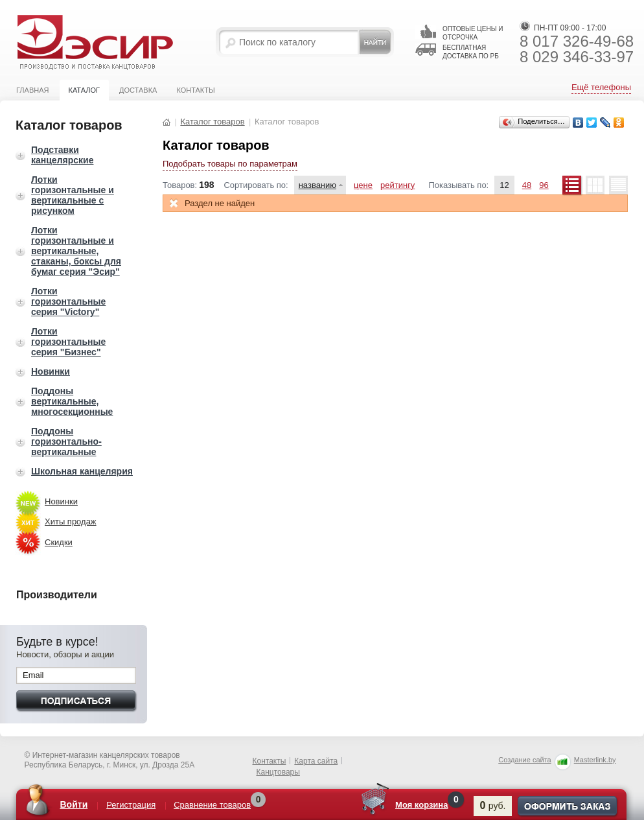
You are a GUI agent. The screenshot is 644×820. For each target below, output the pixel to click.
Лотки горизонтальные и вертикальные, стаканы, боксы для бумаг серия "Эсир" (76, 251)
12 (504, 185)
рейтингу (397, 185)
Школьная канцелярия (82, 471)
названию (317, 185)
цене (363, 185)
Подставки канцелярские (62, 155)
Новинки (51, 371)
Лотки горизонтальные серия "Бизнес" (68, 342)
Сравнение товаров (212, 805)
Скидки (59, 542)
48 (527, 185)
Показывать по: (458, 185)
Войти (74, 804)
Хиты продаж (71, 521)
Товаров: (180, 185)
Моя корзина (421, 805)
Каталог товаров (212, 122)
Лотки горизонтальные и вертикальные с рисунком (73, 195)
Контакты (195, 90)
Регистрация (131, 805)
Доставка (138, 90)
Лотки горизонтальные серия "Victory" (68, 301)
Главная (32, 90)
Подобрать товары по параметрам (230, 164)
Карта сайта (316, 761)
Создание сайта (524, 760)
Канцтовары (278, 772)
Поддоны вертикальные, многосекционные (72, 401)
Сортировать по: (256, 185)
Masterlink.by (595, 760)
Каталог (84, 90)
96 (544, 185)
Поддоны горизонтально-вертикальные (66, 441)
